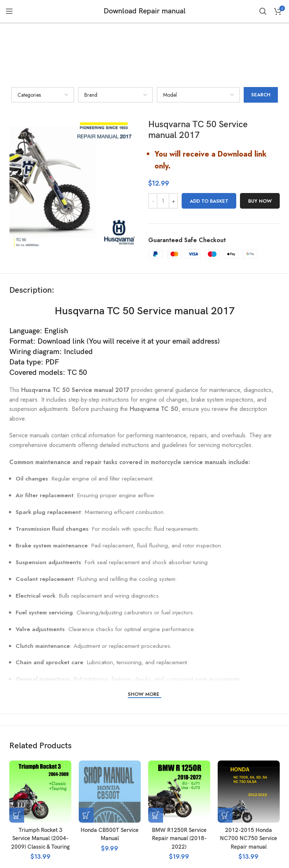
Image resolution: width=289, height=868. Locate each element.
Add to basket (209, 148)
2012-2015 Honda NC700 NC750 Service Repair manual (249, 786)
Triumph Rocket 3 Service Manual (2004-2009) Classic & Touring (40, 786)
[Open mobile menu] (9, 11)
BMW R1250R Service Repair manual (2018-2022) (179, 786)
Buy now (260, 148)
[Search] (263, 11)
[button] (17, 762)
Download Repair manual (145, 11)
